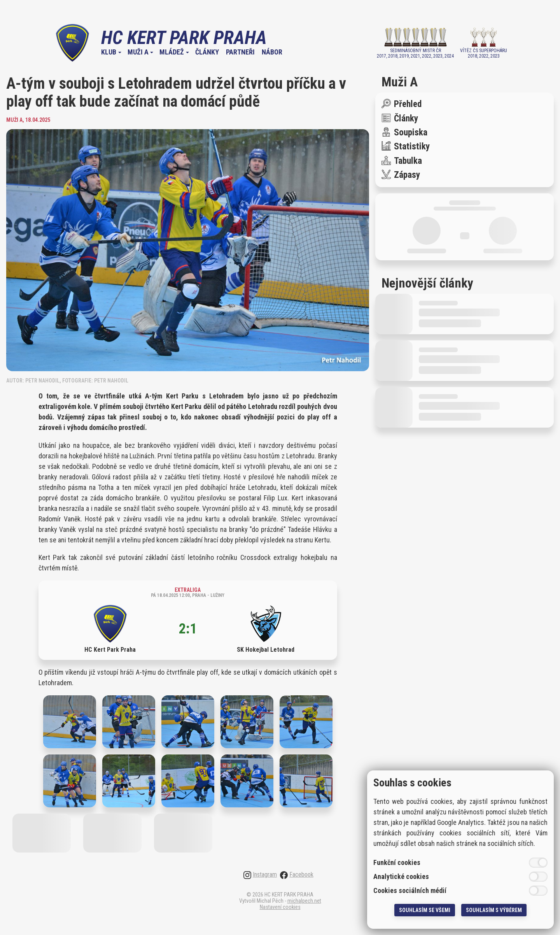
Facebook (297, 875)
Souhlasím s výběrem (494, 910)
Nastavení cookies (280, 907)
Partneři (240, 52)
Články (207, 52)
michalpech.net (304, 901)
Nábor (272, 52)
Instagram (260, 875)
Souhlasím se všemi (425, 910)
